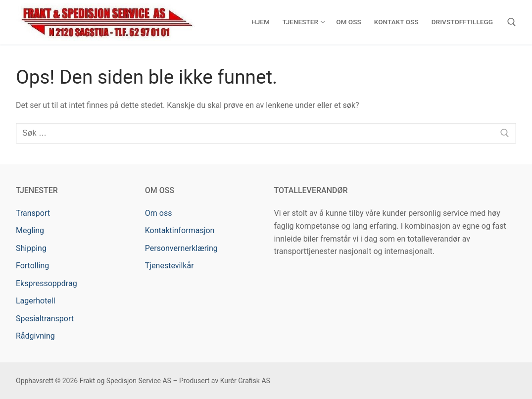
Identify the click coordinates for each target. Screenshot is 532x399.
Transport (33, 213)
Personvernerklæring (181, 248)
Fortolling (32, 266)
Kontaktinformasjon (180, 230)
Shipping (31, 248)
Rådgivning (35, 336)
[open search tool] (512, 22)
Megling (30, 230)
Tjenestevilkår (169, 266)
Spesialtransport (45, 319)
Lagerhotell (36, 301)
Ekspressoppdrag (47, 283)
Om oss (159, 213)
